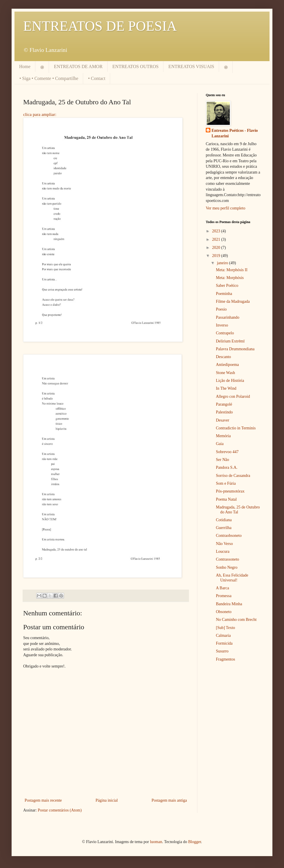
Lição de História (230, 381)
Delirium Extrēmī (230, 341)
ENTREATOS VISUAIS (191, 66)
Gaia (220, 444)
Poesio (221, 309)
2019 (217, 256)
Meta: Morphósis (230, 278)
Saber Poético (227, 286)
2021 (217, 239)
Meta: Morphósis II (232, 270)
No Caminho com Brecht (236, 620)
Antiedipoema (227, 365)
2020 (217, 248)
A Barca (222, 588)
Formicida (224, 643)
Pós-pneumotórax (230, 491)
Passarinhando (228, 317)
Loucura (223, 551)
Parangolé (224, 404)
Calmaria (223, 635)
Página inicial (107, 800)
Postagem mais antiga (169, 800)
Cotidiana (224, 520)
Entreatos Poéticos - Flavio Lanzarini (235, 133)
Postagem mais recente (43, 800)
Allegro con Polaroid (233, 396)
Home (25, 66)
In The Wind (226, 388)
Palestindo (224, 412)
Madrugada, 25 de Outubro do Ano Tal (238, 510)
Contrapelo (225, 333)
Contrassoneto (227, 559)
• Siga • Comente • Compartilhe (49, 78)
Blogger (194, 842)
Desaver (223, 420)
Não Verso (224, 544)
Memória (223, 436)
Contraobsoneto (229, 536)
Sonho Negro (227, 567)
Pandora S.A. (227, 467)
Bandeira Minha (229, 604)
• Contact (97, 78)
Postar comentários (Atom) (60, 810)
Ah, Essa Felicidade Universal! (232, 578)
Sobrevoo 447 (227, 452)
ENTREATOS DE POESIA (100, 26)
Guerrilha (224, 528)
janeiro (223, 263)
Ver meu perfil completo (225, 208)
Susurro (222, 651)
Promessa (224, 596)
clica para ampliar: (40, 114)
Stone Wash (225, 373)
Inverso (222, 325)
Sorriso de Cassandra (233, 476)
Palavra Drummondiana (235, 349)
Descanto (223, 357)
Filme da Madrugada (233, 301)
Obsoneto (224, 612)
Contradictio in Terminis (236, 428)
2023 (217, 231)
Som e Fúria (226, 483)
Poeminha (224, 294)
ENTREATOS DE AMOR (78, 66)
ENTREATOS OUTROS (135, 66)
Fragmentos (225, 659)
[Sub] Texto (225, 628)
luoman (156, 842)
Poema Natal (226, 499)
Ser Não (223, 460)
